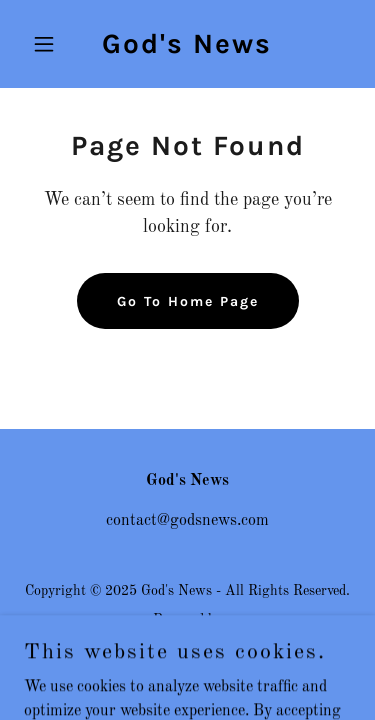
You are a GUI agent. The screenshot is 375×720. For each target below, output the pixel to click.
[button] (48, 44)
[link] (187, 49)
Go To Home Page (188, 301)
